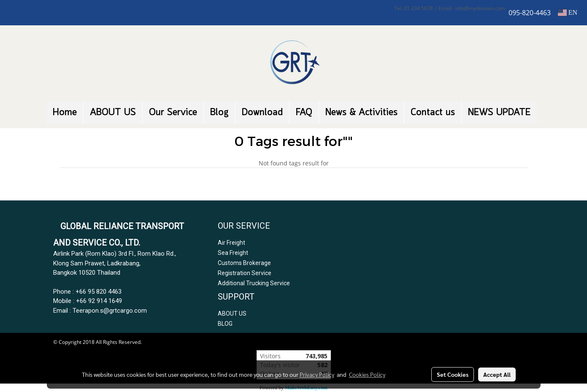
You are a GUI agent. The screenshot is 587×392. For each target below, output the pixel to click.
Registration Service (245, 273)
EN (567, 12)
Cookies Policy (367, 374)
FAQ (304, 113)
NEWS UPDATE (499, 113)
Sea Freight (233, 253)
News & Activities (361, 113)
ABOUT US (113, 113)
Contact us (433, 113)
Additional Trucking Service (254, 283)
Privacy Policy (317, 374)
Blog (219, 113)
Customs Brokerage (244, 263)
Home (65, 113)
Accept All (497, 374)
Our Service (173, 113)
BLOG (225, 324)
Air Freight (231, 243)
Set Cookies (453, 374)
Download (262, 113)
